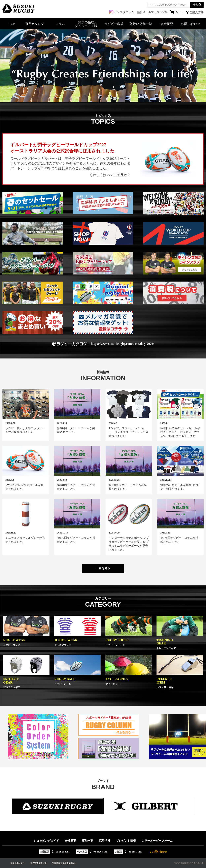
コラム (60, 24)
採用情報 (105, 841)
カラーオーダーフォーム (157, 841)
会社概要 (167, 24)
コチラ (118, 175)
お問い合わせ (191, 24)
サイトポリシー (18, 863)
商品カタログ (34, 24)
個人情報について (38, 863)
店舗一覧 (88, 841)
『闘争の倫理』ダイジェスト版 (86, 24)
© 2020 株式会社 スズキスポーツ (189, 863)
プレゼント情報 (126, 841)
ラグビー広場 (114, 24)
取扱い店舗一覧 (141, 24)
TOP (12, 24)
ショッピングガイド (46, 841)
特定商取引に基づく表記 (63, 863)
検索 (195, 5)
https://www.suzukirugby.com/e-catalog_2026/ (123, 344)
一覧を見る (103, 568)
